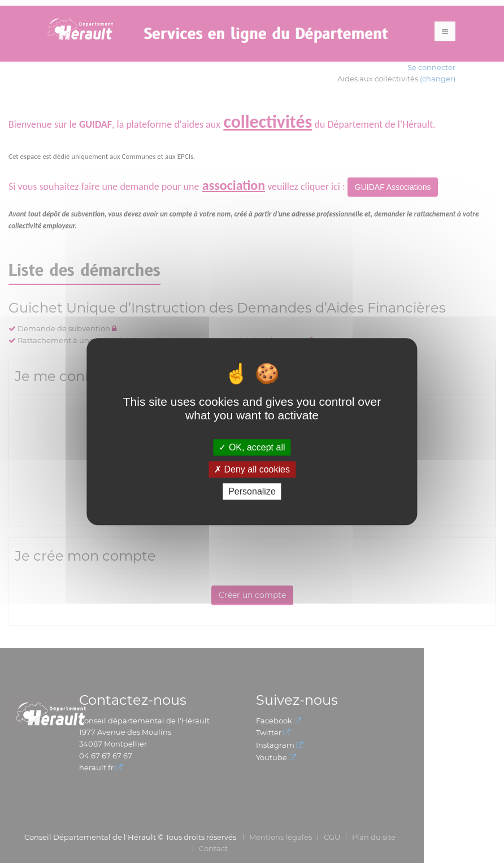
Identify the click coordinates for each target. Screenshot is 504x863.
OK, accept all (252, 447)
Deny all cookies (252, 469)
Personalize (252, 491)
